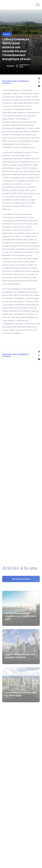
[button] (38, 5)
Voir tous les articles (21, 579)
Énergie (7, 34)
